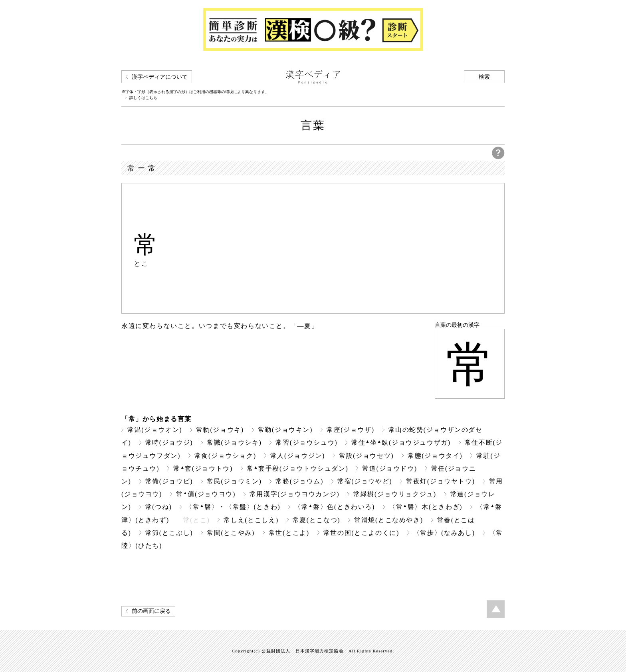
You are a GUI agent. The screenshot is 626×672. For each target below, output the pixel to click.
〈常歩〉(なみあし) (444, 533)
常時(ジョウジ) (169, 442)
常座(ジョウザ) (351, 430)
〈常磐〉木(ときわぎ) (426, 507)
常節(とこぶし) (169, 533)
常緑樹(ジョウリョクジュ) (395, 494)
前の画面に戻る (151, 611)
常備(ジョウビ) (169, 481)
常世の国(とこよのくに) (361, 533)
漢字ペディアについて (160, 77)
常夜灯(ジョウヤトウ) (440, 481)
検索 (484, 77)
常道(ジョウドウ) (389, 468)
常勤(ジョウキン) (285, 430)
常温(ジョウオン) (155, 430)
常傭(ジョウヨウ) (206, 494)
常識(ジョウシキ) (234, 442)
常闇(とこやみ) (231, 533)
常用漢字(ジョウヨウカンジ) (294, 494)
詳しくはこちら (143, 98)
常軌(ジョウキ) (220, 430)
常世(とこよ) (289, 533)
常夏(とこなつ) (317, 520)
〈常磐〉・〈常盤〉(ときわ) (233, 507)
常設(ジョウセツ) (366, 456)
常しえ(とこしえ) (251, 520)
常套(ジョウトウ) (203, 468)
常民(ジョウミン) (234, 481)
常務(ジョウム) (299, 481)
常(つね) (159, 507)
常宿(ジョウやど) (365, 481)
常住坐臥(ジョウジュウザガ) (401, 442)
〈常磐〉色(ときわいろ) (335, 507)
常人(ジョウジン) (298, 456)
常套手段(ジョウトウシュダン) (298, 468)
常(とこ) (197, 520)
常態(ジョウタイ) (435, 456)
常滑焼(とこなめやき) (388, 520)
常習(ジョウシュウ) (306, 442)
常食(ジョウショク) (225, 456)
